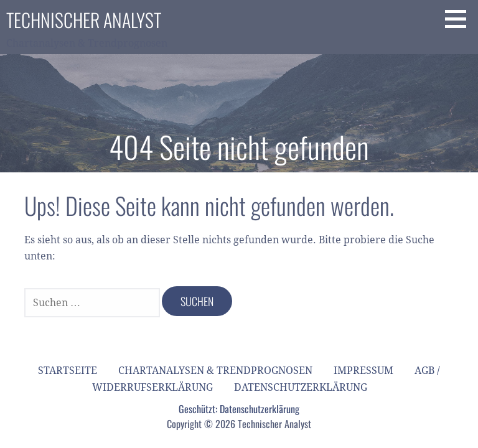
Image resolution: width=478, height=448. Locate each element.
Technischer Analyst (84, 20)
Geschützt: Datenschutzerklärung (239, 409)
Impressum (363, 371)
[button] (460, 19)
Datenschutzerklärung (301, 387)
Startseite (68, 371)
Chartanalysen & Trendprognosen (215, 371)
